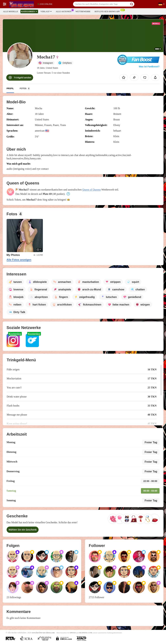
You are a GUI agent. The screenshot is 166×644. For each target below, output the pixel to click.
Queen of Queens (91, 190)
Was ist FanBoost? (149, 67)
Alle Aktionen (64, 11)
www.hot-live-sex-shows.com (43, 633)
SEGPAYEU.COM (86, 633)
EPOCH (73, 633)
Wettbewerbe (83, 11)
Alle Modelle (10, 11)
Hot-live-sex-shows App (108, 11)
